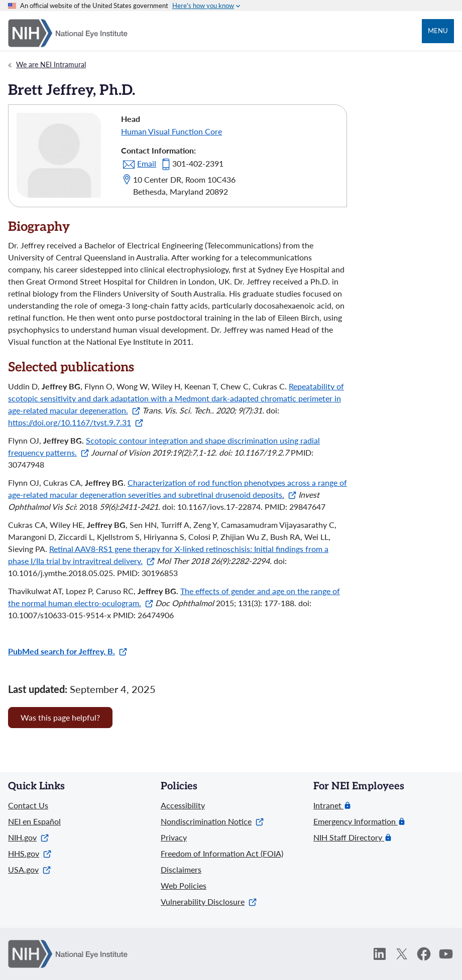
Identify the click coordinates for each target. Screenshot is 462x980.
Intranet (328, 805)
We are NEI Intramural (51, 64)
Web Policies (184, 885)
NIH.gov (28, 837)
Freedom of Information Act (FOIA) (222, 853)
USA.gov (29, 869)
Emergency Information (356, 821)
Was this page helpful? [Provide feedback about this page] (60, 717)
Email (147, 163)
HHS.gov (30, 853)
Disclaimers (181, 869)
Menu (438, 31)
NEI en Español (34, 821)
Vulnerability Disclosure (209, 901)
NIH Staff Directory (349, 837)
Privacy (174, 837)
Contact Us (28, 805)
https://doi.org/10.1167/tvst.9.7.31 (76, 422)
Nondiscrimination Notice (212, 821)
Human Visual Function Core (171, 131)
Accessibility (183, 805)
